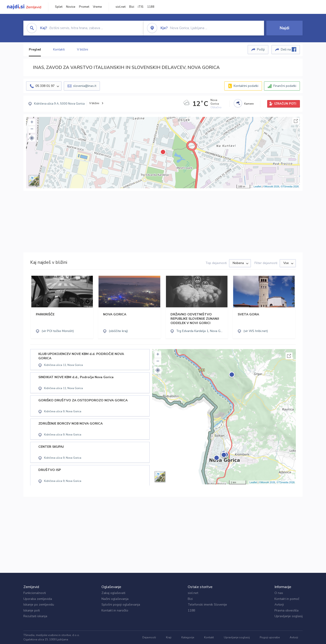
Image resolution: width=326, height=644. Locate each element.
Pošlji (261, 49)
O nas (279, 593)
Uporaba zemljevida (38, 599)
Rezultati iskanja (35, 616)
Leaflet (257, 186)
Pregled (35, 49)
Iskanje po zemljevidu (39, 605)
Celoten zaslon (296, 121)
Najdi (284, 28)
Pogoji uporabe (270, 637)
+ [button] (32, 123)
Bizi (132, 7)
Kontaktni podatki (246, 86)
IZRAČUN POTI (285, 104)
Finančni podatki (285, 86)
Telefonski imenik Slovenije (207, 605)
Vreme (97, 7)
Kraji (169, 637)
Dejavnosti (149, 637)
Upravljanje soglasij (289, 616)
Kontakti (59, 49)
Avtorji (279, 605)
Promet (84, 7)
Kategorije (188, 637)
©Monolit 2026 (271, 186)
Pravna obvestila (286, 610)
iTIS (141, 7)
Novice (71, 7)
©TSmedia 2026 (290, 186)
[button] (32, 138)
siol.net (121, 7)
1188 (151, 7)
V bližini (83, 49)
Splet (59, 7)
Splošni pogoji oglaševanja (121, 605)
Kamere (249, 104)
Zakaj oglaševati (113, 593)
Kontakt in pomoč (287, 599)
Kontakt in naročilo (115, 610)
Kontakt (209, 637)
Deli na (289, 49)
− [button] (32, 129)
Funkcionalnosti (35, 593)
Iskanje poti (32, 610)
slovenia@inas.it (85, 86)
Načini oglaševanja (115, 599)
